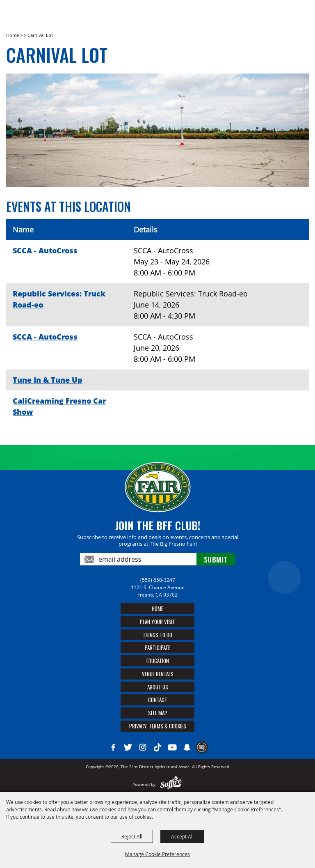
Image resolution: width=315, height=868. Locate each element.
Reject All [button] (132, 836)
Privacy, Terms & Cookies (158, 726)
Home (13, 35)
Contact (158, 700)
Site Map (158, 713)
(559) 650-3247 (158, 580)
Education (158, 661)
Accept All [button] (182, 836)
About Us (158, 687)
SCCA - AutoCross (45, 250)
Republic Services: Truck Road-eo (59, 299)
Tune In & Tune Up (48, 380)
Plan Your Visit (157, 622)
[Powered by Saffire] (171, 784)
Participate (157, 648)
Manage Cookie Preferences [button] (157, 854)
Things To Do (157, 635)
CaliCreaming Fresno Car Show (59, 406)
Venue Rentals (158, 674)
